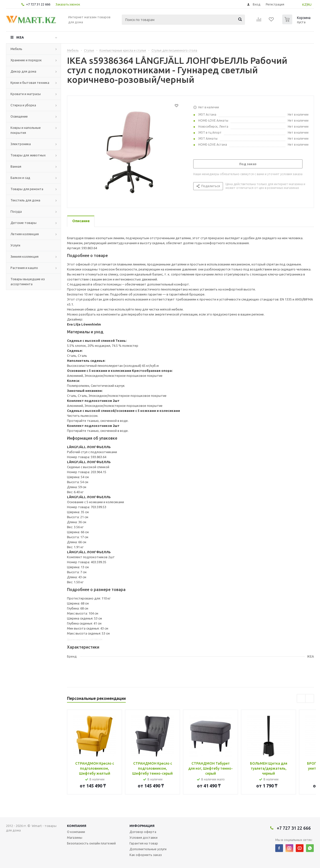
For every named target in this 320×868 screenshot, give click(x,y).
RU (309, 5)
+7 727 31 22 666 (38, 4)
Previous (301, 698)
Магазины (75, 837)
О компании (76, 832)
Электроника (21, 144)
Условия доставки (143, 837)
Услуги (15, 245)
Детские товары (23, 223)
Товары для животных (28, 155)
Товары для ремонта (27, 189)
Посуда (16, 211)
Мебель (16, 49)
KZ (304, 5)
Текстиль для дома (25, 200)
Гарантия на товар (144, 843)
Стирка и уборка (23, 105)
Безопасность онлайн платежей (91, 843)
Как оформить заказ (146, 855)
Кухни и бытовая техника (30, 83)
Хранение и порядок (26, 60)
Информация (142, 826)
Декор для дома (23, 71)
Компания (77, 826)
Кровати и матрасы (26, 94)
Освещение (19, 116)
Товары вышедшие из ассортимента (28, 281)
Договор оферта (143, 832)
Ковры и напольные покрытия (26, 130)
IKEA (20, 37)
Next (310, 698)
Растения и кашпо (24, 268)
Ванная (16, 166)
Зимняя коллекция (24, 256)
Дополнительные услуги (148, 849)
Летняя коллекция (25, 234)
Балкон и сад (20, 178)
